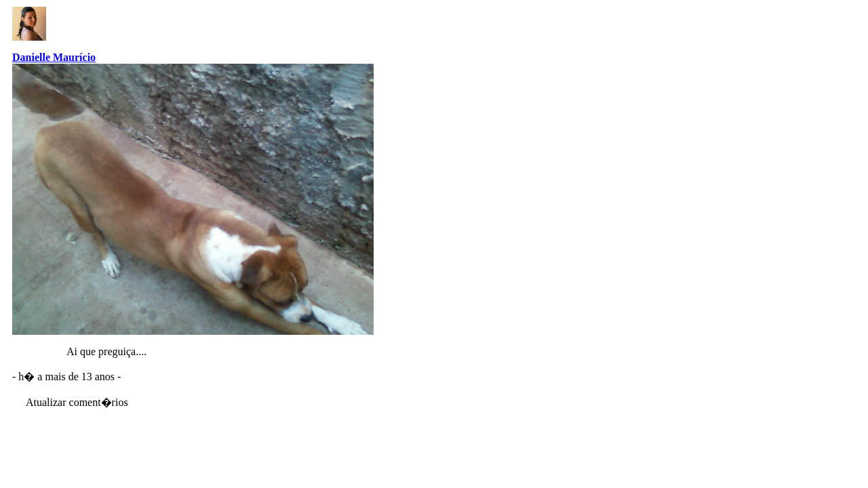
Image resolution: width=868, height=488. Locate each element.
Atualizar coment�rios (77, 402)
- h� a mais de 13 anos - (66, 377)
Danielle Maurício (54, 57)
